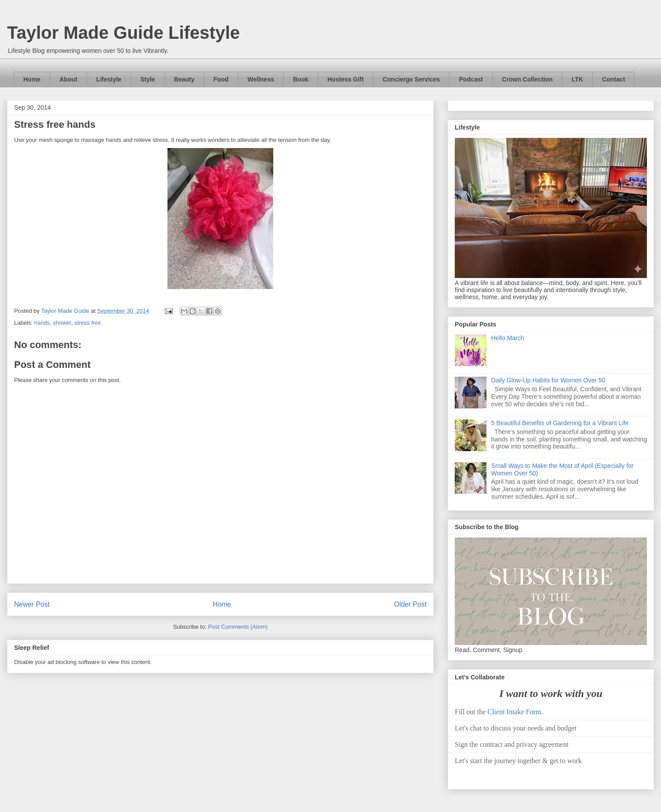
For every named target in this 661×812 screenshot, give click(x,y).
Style (147, 79)
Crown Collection (527, 79)
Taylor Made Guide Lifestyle (123, 33)
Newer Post (32, 604)
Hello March (508, 338)
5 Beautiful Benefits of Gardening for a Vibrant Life (560, 423)
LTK (577, 79)
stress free (88, 323)
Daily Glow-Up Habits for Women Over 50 (548, 380)
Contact (613, 79)
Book (301, 79)
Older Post (410, 604)
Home (32, 79)
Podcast (471, 79)
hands (42, 323)
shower (62, 323)
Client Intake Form (514, 712)
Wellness (261, 79)
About (68, 79)
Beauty (184, 79)
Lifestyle (109, 79)
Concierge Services (411, 79)
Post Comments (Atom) (238, 627)
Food (221, 79)
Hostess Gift (345, 79)
